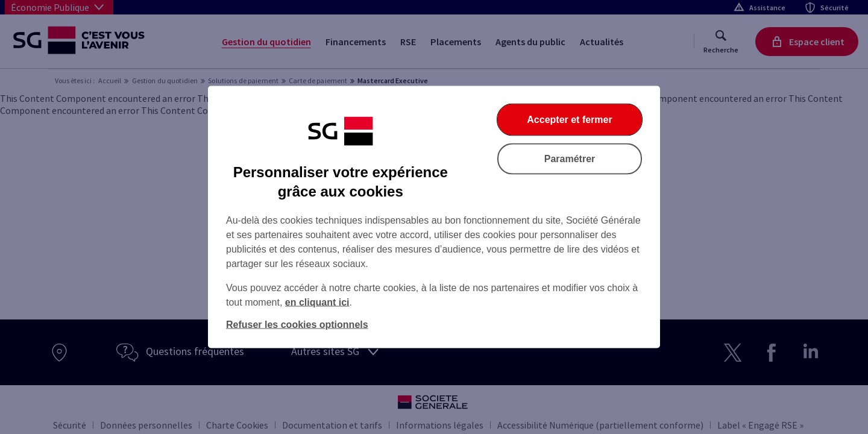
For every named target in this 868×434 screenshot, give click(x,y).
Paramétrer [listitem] (570, 159)
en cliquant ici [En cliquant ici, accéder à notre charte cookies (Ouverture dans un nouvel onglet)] (317, 302)
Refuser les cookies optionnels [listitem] (297, 325)
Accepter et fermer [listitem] (569, 120)
